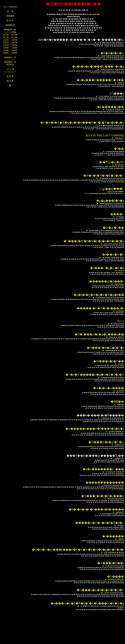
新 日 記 (10, 21)
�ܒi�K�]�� (92, 14)
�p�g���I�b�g (110, 201)
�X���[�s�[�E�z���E (103, 496)
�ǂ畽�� (117, 402)
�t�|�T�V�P (113, 254)
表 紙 (10, 11)
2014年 (6, 35)
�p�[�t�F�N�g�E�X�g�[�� (99, 295)
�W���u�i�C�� (109, 361)
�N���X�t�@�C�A (106, 442)
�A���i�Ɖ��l (111, 563)
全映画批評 (10, 25)
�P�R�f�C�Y (112, 53)
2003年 (14, 48)
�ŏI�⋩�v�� (113, 228)
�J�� (119, 149)
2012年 (6, 37)
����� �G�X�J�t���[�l (100, 308)
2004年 (6, 48)
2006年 (6, 45)
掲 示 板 (10, 81)
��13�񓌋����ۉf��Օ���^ (112, 189)
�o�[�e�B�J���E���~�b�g (98, 67)
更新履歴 (10, 16)
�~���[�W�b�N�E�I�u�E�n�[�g (94, 241)
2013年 (14, 35)
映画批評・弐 (10, 57)
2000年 (6, 53)
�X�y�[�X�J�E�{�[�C (104, 176)
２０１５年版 (10, 32)
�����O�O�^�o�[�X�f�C (100, 523)
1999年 (14, 53)
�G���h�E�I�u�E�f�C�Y (100, 590)
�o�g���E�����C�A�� (100, 80)
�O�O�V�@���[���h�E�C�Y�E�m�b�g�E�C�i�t (78, 550)
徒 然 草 (10, 76)
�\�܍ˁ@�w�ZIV (111, 162)
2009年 (14, 40)
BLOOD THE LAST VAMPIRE (105, 135)
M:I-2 (121, 321)
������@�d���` (107, 281)
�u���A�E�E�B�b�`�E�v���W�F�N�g (87, 603)
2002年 (6, 50)
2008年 (6, 43)
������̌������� (105, 483)
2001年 (14, 50)
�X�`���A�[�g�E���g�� (99, 334)
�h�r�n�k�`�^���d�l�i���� (96, 509)
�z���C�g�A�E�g (107, 268)
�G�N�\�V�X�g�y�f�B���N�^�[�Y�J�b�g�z (82, 123)
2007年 (14, 43)
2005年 (14, 45)
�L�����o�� (111, 107)
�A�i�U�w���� (109, 388)
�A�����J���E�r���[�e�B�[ (95, 429)
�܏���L (117, 214)
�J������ (113, 536)
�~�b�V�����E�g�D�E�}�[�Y (95, 375)
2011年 (14, 37)
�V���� (116, 576)
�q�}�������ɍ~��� (103, 469)
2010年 (6, 40)
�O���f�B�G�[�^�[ (105, 348)
